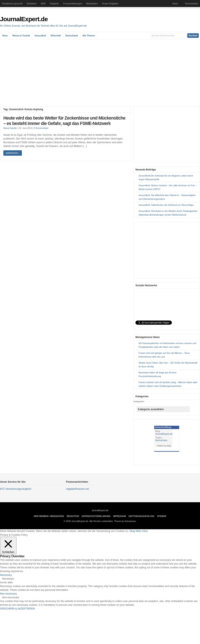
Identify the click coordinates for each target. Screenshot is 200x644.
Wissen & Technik (21, 36)
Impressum (119, 516)
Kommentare (192, 4)
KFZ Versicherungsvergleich (16, 489)
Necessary (8, 579)
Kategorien (139, 401)
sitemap (162, 516)
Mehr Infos (142, 531)
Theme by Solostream (125, 521)
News (175, 4)
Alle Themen (89, 36)
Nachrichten (161, 440)
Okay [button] (132, 531)
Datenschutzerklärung (96, 516)
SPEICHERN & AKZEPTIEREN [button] (17, 609)
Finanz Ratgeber (110, 4)
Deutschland (72, 36)
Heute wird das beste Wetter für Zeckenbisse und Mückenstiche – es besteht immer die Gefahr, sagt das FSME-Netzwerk (64, 121)
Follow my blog (164, 446)
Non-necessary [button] (8, 594)
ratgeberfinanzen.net (77, 489)
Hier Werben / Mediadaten (49, 516)
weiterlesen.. (13, 153)
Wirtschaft (56, 36)
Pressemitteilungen (73, 4)
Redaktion (32, 4)
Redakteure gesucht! (12, 4)
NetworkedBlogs (163, 427)
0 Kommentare (41, 128)
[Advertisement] (100, 73)
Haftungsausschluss (141, 516)
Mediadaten (92, 4)
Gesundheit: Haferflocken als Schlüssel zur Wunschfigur (166, 205)
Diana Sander (10, 128)
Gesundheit (40, 36)
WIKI (43, 4)
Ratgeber (54, 4)
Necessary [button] (6, 575)
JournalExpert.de (24, 19)
